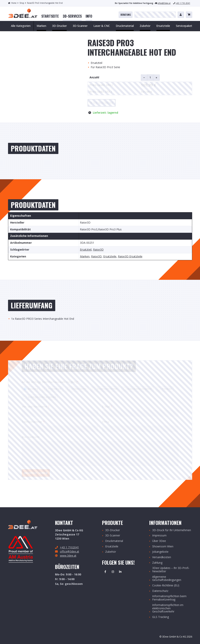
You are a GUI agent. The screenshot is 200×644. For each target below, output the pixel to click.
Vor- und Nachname (36, 406)
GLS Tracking (161, 617)
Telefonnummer (33, 422)
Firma (106, 422)
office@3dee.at (164, 3)
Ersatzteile (110, 257)
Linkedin (120, 572)
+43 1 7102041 (69, 547)
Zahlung (157, 563)
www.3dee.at (68, 556)
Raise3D (98, 250)
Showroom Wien (163, 547)
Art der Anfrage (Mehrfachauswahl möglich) (50, 382)
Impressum (159, 536)
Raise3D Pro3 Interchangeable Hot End (44, 3)
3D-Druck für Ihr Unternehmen (172, 530)
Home (12, 3)
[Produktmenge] (150, 78)
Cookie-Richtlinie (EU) (166, 586)
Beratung (126, 15)
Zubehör (111, 552)
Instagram (113, 572)
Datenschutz (160, 591)
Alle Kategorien (21, 26)
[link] (50, 16)
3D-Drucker (113, 530)
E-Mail (107, 406)
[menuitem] (50, 16)
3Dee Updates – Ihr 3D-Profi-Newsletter (171, 570)
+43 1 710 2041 (183, 3)
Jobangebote (160, 552)
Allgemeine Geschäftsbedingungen (167, 579)
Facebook (105, 572)
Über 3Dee (159, 541)
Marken (85, 257)
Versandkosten (162, 557)
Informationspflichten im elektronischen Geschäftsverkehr (168, 608)
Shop (21, 3)
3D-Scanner (113, 536)
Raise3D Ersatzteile (130, 257)
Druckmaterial (114, 541)
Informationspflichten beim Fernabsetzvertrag (169, 598)
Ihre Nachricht (31, 437)
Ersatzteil (86, 250)
